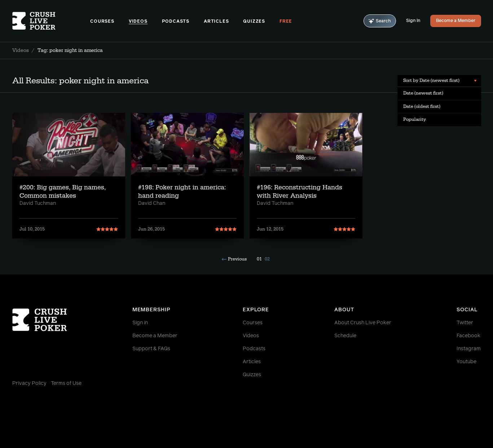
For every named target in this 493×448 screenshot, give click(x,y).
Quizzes (254, 22)
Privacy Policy (29, 383)
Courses (102, 22)
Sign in (140, 323)
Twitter (465, 323)
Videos (138, 22)
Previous (234, 259)
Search (380, 21)
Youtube (466, 362)
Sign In (413, 21)
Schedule (345, 336)
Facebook (468, 336)
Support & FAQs (151, 349)
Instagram (469, 349)
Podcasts (176, 22)
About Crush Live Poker (363, 323)
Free (286, 22)
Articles (216, 22)
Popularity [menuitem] (415, 119)
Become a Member (456, 21)
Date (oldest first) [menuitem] (422, 106)
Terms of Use (66, 383)
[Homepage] (51, 21)
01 (259, 259)
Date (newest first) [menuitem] (423, 93)
